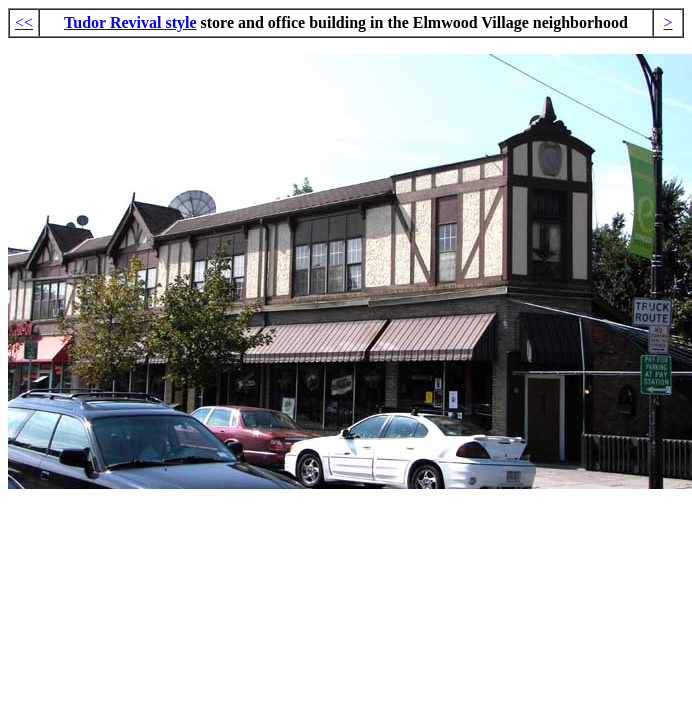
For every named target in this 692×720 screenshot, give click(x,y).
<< (24, 22)
